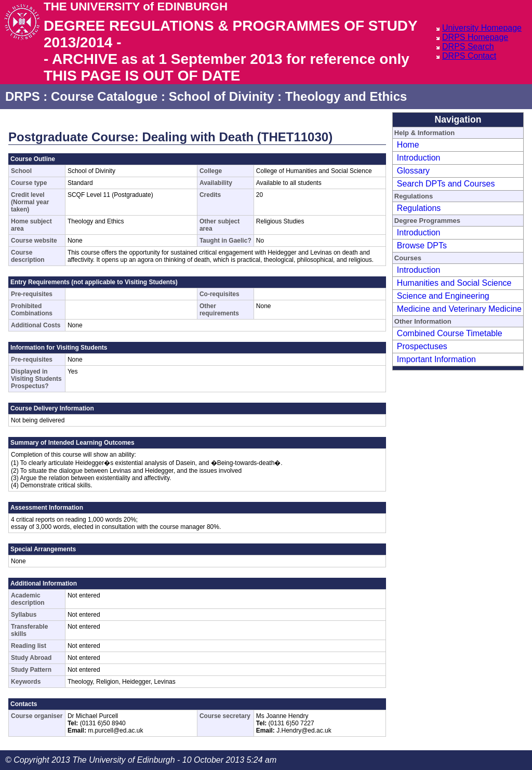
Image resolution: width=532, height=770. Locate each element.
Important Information (436, 359)
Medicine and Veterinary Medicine (459, 309)
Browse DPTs (422, 245)
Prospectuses (422, 346)
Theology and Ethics (346, 96)
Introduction (419, 158)
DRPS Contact (469, 56)
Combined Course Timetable (450, 333)
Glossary (413, 171)
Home (408, 145)
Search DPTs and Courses (446, 184)
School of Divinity (222, 96)
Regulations (419, 208)
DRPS (23, 96)
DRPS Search (468, 47)
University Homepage (482, 28)
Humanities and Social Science (454, 283)
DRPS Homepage (475, 37)
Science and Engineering (443, 296)
